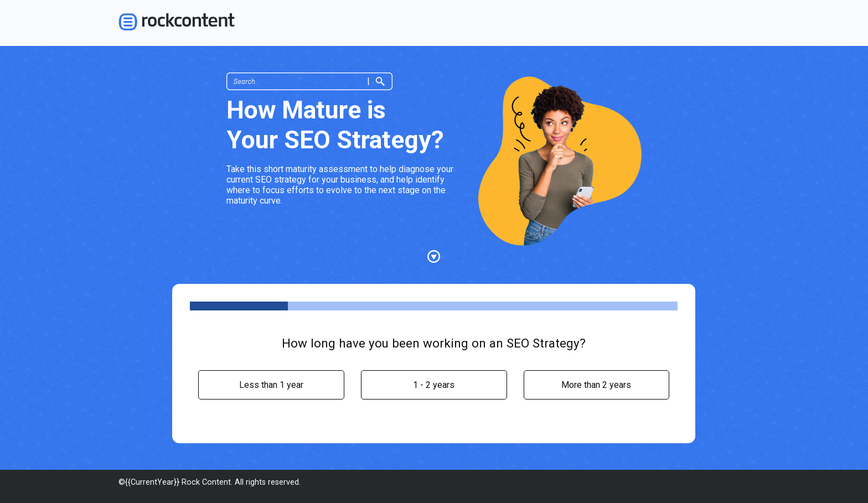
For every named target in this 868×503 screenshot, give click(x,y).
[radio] (271, 385)
